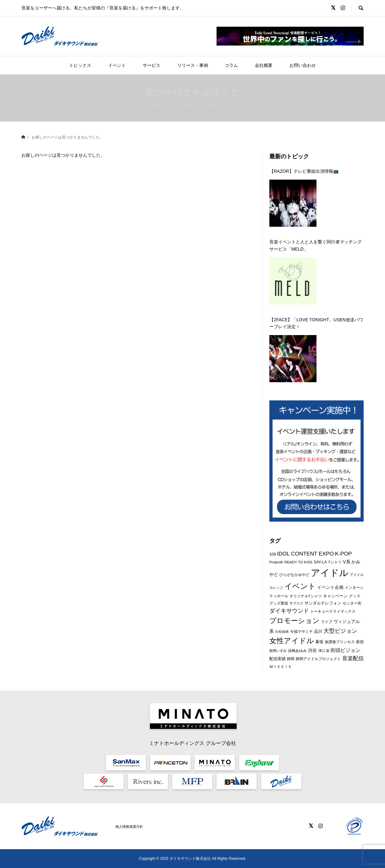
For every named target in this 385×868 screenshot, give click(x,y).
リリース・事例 (193, 65)
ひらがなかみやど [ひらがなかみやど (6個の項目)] (294, 575)
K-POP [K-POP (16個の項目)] (344, 554)
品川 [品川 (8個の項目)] (318, 631)
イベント (117, 65)
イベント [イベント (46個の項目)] (300, 586)
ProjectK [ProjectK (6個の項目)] (276, 562)
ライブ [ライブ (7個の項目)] (327, 622)
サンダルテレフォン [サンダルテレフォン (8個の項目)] (323, 603)
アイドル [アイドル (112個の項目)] (330, 573)
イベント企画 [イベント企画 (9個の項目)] (330, 587)
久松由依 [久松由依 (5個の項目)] (282, 632)
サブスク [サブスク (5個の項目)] (296, 603)
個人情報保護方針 (129, 827)
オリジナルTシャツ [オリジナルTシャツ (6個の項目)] (306, 596)
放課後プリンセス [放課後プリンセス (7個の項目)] (340, 642)
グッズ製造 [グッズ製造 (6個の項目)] (279, 603)
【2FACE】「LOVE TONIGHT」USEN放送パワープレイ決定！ (316, 323)
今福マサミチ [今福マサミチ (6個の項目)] (301, 631)
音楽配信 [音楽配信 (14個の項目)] (353, 658)
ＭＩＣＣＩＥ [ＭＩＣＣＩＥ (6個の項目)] (281, 667)
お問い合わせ (303, 65)
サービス (151, 65)
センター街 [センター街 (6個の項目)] (352, 603)
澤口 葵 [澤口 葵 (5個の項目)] (324, 651)
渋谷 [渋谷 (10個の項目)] (312, 650)
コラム (231, 65)
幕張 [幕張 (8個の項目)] (319, 642)
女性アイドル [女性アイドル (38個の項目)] (292, 641)
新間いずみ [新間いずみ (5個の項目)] (278, 651)
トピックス (80, 65)
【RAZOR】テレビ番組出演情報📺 (304, 171)
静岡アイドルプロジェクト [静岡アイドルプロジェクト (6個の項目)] (318, 659)
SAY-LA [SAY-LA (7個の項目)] (320, 562)
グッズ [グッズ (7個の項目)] (355, 596)
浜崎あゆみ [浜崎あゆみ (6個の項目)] (297, 651)
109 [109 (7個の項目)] (273, 554)
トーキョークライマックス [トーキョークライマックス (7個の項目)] (333, 611)
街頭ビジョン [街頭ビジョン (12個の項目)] (345, 650)
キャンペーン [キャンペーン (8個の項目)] (335, 596)
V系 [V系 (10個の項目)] (347, 562)
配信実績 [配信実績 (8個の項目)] (278, 659)
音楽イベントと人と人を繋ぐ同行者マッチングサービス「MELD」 (316, 245)
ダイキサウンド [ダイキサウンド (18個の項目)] (289, 611)
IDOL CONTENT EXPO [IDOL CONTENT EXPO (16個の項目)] (305, 554)
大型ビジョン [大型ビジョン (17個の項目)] (340, 631)
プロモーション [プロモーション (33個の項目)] (294, 621)
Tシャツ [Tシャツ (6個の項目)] (335, 562)
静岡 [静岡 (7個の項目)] (291, 659)
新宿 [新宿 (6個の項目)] (360, 642)
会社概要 (264, 65)
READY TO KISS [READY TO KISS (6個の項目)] (298, 562)
